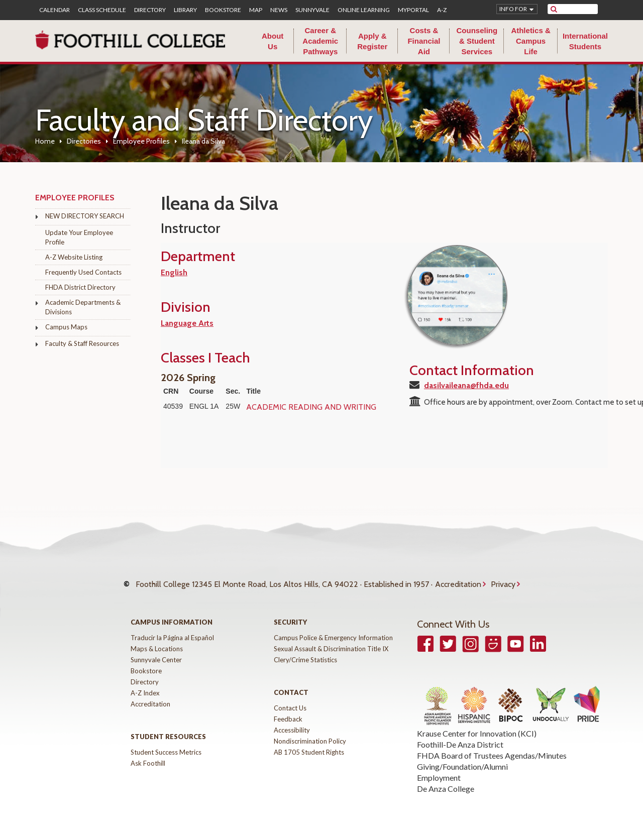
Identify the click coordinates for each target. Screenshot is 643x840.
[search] (579, 9)
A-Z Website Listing (74, 257)
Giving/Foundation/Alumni (462, 761)
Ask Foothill (148, 758)
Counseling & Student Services (477, 41)
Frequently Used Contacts (83, 272)
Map (256, 10)
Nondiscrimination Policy (310, 736)
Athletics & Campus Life (530, 41)
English (174, 272)
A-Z (442, 10)
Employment (439, 772)
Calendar (55, 10)
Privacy (503, 582)
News (279, 10)
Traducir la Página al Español (172, 633)
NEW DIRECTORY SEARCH (85, 216)
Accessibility (292, 725)
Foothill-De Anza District (460, 739)
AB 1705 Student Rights (309, 747)
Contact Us (290, 703)
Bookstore (223, 10)
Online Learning (364, 10)
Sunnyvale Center (156, 655)
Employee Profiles (141, 141)
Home (45, 141)
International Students (585, 41)
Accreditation (458, 582)
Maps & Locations (157, 644)
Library (185, 10)
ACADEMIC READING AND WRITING (311, 407)
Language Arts (187, 323)
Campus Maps (66, 327)
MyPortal (413, 10)
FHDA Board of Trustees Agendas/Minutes (492, 750)
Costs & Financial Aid (424, 41)
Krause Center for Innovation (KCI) (477, 728)
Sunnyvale (312, 10)
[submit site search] (554, 9)
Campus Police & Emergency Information (333, 633)
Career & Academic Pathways (320, 41)
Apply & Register (372, 41)
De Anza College (446, 784)
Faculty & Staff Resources (82, 343)
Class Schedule (102, 10)
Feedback (288, 714)
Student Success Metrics (166, 747)
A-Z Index (145, 688)
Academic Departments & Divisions (83, 307)
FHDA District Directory (80, 287)
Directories (84, 141)
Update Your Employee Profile (79, 237)
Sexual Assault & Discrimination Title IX (331, 644)
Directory (150, 10)
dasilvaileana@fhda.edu (466, 385)
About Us (273, 41)
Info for (513, 9)
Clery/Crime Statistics (305, 655)
